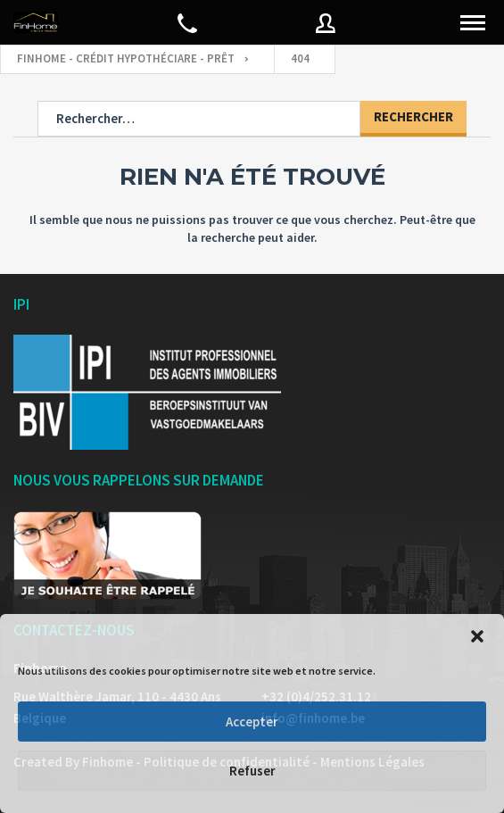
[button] (477, 636)
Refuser (252, 771)
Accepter (252, 722)
